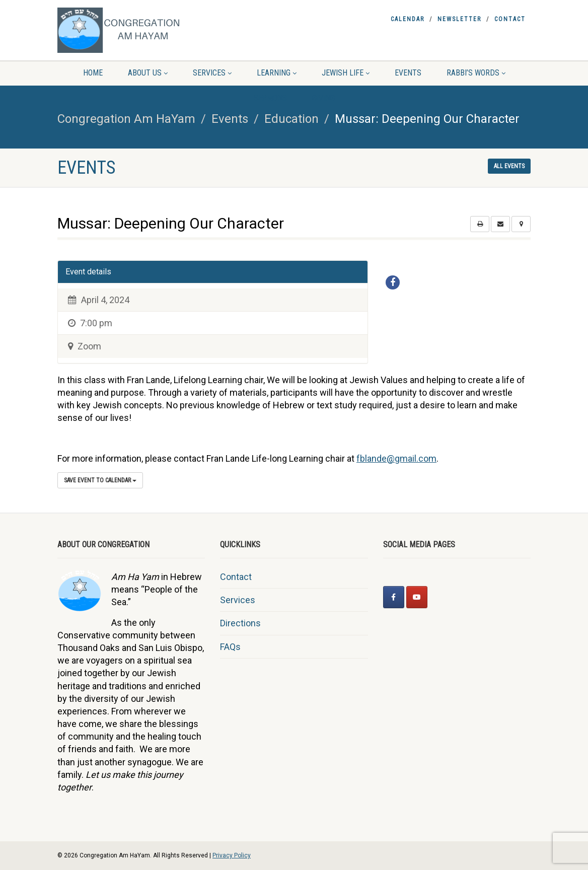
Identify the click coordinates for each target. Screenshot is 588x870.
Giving (323, 98)
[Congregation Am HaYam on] (440, 597)
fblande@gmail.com (396, 458)
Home (93, 73)
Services (212, 73)
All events (509, 166)
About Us (148, 73)
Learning (277, 73)
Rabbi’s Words (476, 73)
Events (408, 73)
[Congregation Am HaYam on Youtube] (417, 597)
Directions (240, 623)
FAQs (230, 647)
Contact (510, 19)
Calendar (408, 19)
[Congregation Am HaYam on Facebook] (394, 597)
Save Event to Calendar (100, 480)
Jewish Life (346, 73)
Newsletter (459, 19)
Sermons (270, 98)
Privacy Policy (232, 855)
